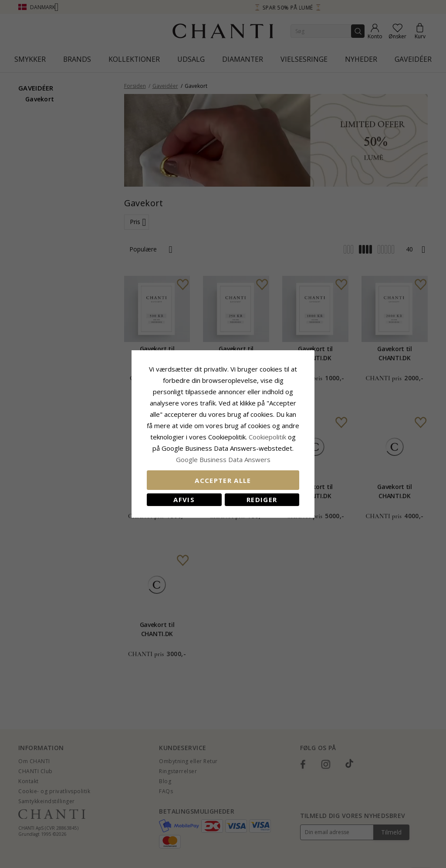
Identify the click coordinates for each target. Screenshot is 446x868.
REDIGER (262, 499)
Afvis (184, 499)
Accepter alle (223, 480)
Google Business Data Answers (223, 459)
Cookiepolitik (267, 437)
